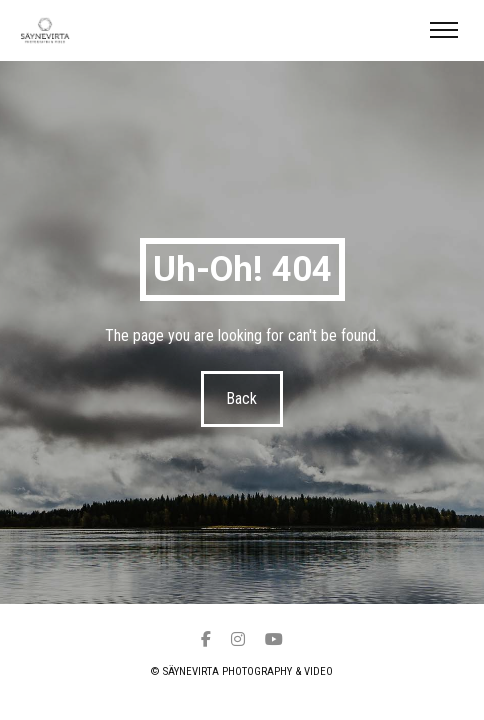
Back (242, 398)
